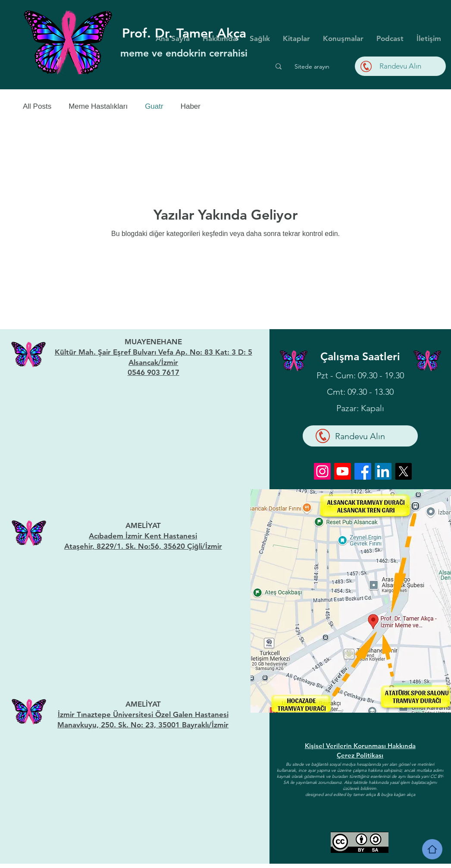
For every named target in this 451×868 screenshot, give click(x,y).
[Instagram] (322, 471)
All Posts (37, 106)
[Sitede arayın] (312, 66)
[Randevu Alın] (400, 66)
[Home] (432, 849)
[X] (403, 471)
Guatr (154, 106)
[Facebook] (363, 471)
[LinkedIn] (383, 471)
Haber (191, 106)
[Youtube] (343, 471)
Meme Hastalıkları (98, 106)
